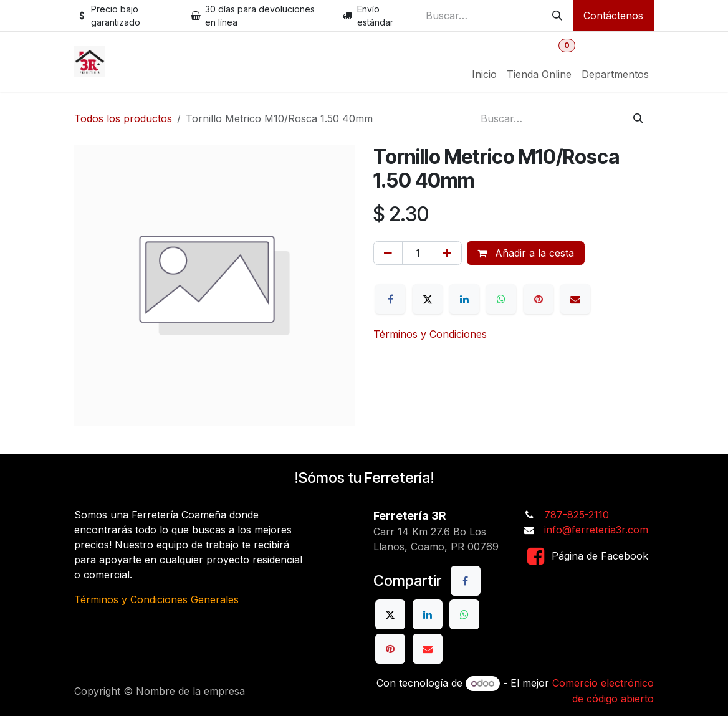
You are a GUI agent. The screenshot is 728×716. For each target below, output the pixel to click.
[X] (428, 299)
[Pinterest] (539, 299)
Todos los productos (123, 118)
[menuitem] (484, 74)
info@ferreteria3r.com (596, 530)
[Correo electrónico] (575, 299)
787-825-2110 (577, 515)
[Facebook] (390, 299)
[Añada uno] (447, 253)
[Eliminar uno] (388, 253)
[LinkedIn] (464, 299)
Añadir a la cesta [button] (526, 253)
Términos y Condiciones (430, 334)
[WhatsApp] (501, 299)
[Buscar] (557, 16)
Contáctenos (613, 16)
